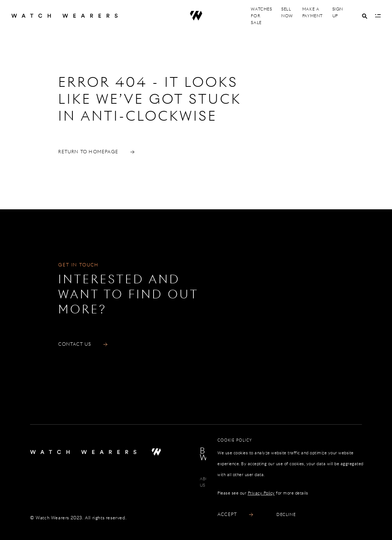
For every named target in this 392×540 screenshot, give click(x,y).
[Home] (73, 16)
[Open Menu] (378, 16)
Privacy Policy (261, 493)
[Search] (365, 16)
